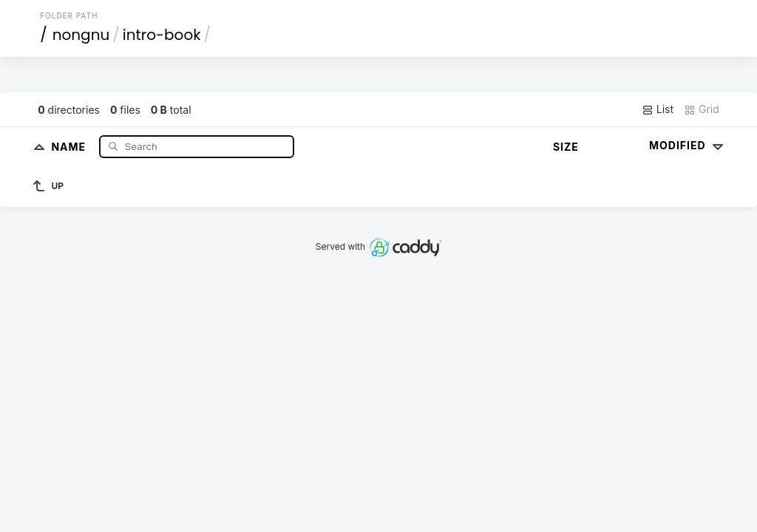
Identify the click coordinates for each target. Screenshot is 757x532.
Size (566, 147)
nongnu (81, 35)
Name (70, 146)
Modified (688, 145)
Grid (702, 109)
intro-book (162, 35)
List (658, 109)
